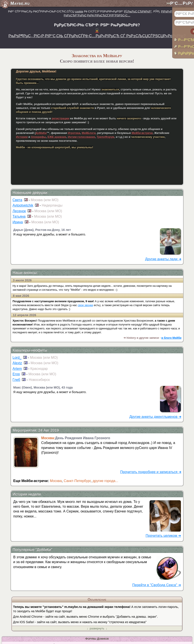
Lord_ (17, 358)
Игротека (74, 133)
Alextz (17, 363)
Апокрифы (38, 137)
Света (17, 200)
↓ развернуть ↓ (97, 628)
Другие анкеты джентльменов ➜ (155, 417)
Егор (16, 374)
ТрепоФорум (106, 137)
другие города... (106, 481)
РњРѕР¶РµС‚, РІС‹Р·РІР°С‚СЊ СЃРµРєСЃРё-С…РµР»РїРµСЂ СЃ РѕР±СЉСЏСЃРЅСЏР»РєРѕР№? (97, 36)
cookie (79, 11)
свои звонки (85, 305)
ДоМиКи (41, 133)
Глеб (16, 380)
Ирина (18, 222)
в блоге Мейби (171, 338)
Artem (17, 369)
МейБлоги (89, 133)
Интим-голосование (82, 137)
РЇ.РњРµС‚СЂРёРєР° (138, 11)
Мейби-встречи (142, 133)
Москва (56, 481)
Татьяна (19, 216)
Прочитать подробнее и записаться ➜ (151, 472)
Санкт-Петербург (77, 481)
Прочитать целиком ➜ (163, 536)
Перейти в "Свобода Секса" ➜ (157, 585)
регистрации (60, 118)
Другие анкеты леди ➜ (163, 259)
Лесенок (19, 211)
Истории (22, 137)
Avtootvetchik (23, 205)
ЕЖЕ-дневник (57, 137)
